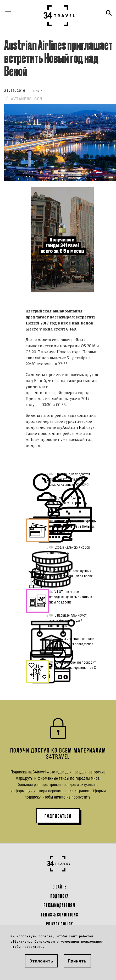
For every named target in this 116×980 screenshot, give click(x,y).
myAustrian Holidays (76, 427)
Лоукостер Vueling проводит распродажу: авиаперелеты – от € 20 (71, 667)
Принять (77, 961)
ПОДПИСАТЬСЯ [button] (58, 816)
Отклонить (41, 961)
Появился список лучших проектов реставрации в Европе (70, 573)
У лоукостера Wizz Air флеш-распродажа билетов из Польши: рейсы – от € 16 (71, 526)
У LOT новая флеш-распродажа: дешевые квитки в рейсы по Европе (69, 597)
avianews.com (26, 99)
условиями (70, 941)
